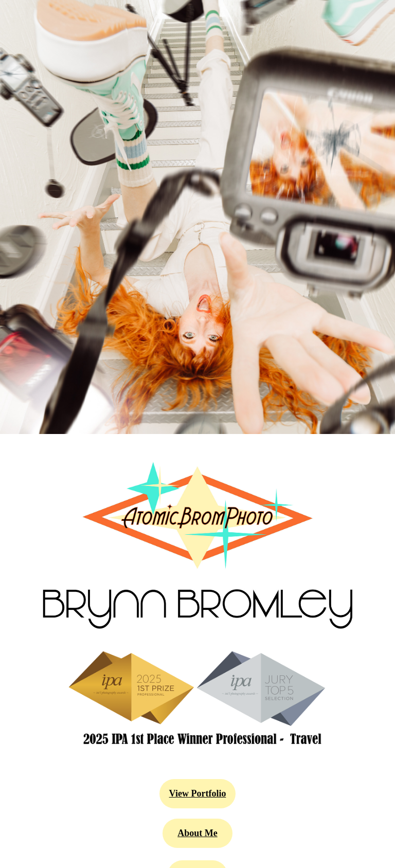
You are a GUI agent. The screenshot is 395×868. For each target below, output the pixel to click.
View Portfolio (198, 793)
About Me (197, 833)
